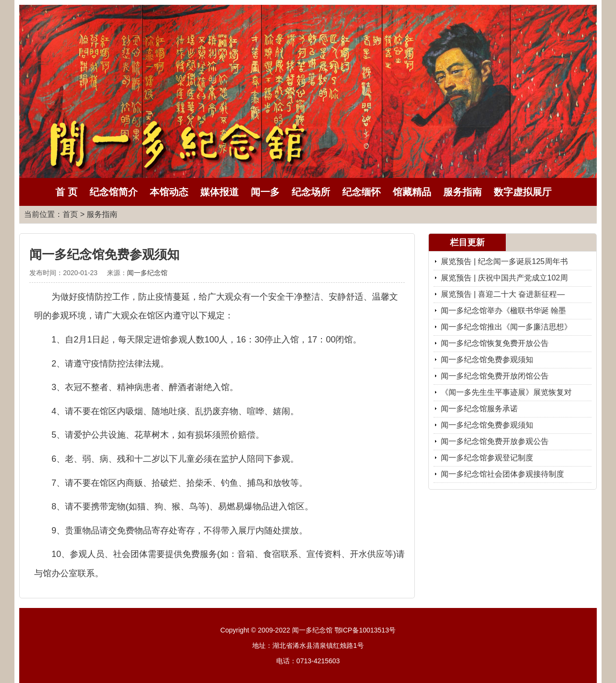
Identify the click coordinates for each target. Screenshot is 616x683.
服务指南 (462, 192)
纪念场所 (311, 192)
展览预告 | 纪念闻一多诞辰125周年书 (504, 261)
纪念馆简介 (114, 192)
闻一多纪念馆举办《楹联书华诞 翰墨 (503, 310)
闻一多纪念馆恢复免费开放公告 (495, 343)
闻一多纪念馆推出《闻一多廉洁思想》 (506, 327)
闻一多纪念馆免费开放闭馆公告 (495, 376)
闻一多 (265, 192)
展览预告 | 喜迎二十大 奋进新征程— (503, 294)
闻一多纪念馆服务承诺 (479, 409)
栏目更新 (467, 242)
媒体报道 (219, 192)
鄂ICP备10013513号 (365, 630)
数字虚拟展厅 (523, 192)
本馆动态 (169, 192)
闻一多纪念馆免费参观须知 (487, 360)
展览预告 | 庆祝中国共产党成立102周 (504, 278)
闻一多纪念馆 (147, 273)
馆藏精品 (412, 192)
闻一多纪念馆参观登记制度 (487, 458)
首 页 (66, 192)
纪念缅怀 (361, 192)
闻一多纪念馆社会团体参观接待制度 (502, 474)
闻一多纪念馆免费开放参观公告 (495, 441)
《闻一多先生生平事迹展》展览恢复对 (506, 392)
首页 (70, 214)
